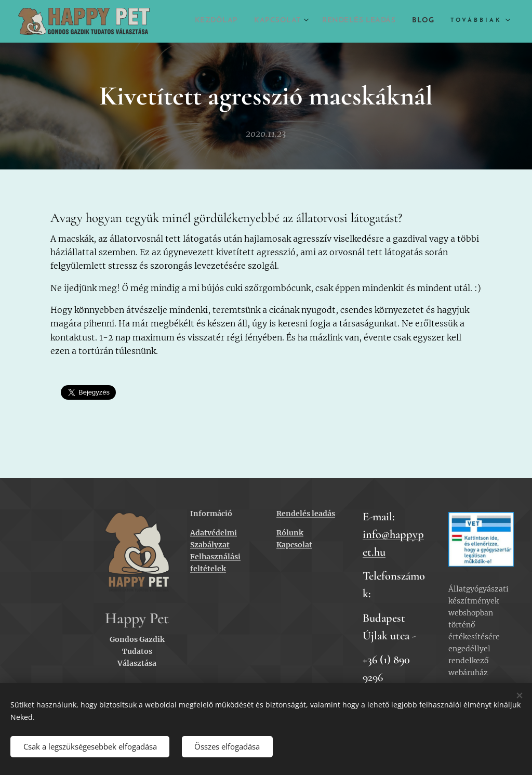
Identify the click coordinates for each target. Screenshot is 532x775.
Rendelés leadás (306, 514)
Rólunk (290, 533)
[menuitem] (235, 21)
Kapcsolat (294, 545)
